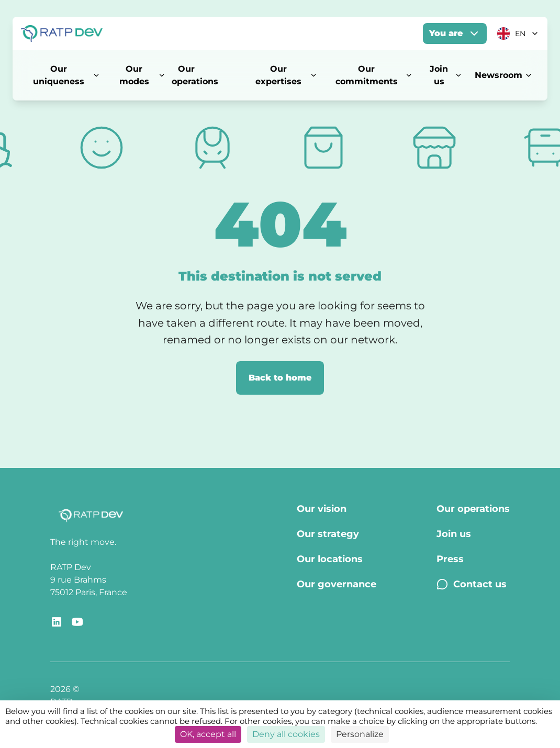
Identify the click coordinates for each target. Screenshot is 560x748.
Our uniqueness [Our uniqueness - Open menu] (66, 75)
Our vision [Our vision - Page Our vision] (322, 509)
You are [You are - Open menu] (455, 34)
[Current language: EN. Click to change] (518, 34)
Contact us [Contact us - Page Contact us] (472, 584)
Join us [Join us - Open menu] (446, 75)
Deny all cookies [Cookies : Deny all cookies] (286, 734)
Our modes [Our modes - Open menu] (142, 75)
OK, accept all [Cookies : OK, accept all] (208, 734)
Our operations (195, 75)
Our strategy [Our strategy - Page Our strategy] (328, 534)
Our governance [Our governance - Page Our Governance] (337, 584)
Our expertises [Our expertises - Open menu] (286, 75)
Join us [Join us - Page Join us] (454, 534)
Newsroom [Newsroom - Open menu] (504, 75)
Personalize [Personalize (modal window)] (360, 734)
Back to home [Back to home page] (280, 378)
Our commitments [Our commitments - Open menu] (374, 75)
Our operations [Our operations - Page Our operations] (473, 509)
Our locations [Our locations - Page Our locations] (330, 559)
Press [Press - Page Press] (450, 559)
